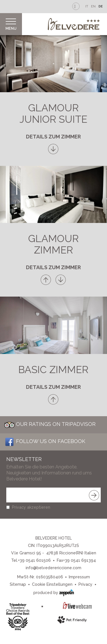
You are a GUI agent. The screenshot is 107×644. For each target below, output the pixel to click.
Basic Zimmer (53, 370)
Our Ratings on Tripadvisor (50, 424)
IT (87, 6)
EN (93, 6)
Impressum (79, 577)
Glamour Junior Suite (53, 113)
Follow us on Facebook (45, 441)
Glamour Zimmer (53, 244)
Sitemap (18, 584)
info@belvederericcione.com (53, 568)
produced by (54, 592)
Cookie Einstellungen (52, 584)
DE (101, 6)
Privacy (85, 584)
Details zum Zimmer (53, 137)
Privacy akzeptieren (31, 507)
